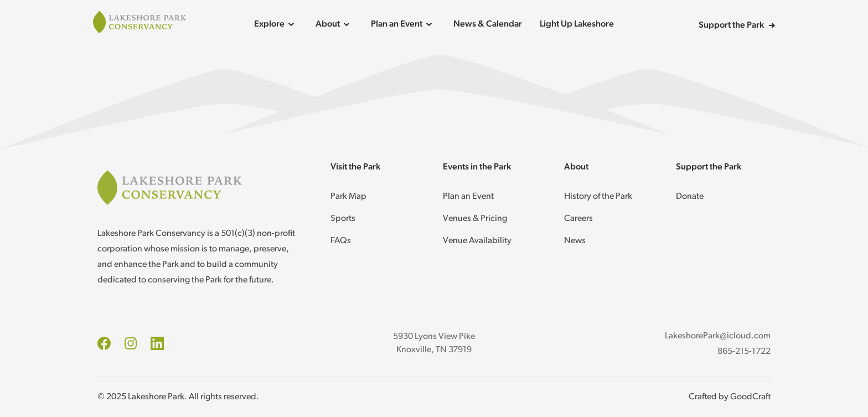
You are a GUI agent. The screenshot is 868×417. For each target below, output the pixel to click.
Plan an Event (403, 24)
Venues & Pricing (475, 219)
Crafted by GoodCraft (730, 397)
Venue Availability (477, 241)
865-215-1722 (744, 352)
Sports (343, 219)
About (334, 24)
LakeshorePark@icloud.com (718, 336)
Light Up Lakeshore (577, 24)
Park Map (348, 197)
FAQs (341, 241)
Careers (578, 219)
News (575, 241)
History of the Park (598, 197)
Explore (276, 24)
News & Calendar (488, 24)
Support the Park (737, 25)
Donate (690, 197)
